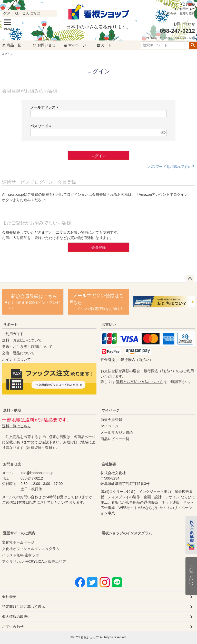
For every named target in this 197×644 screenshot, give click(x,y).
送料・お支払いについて (22, 340)
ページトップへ (190, 279)
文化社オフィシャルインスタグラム (31, 549)
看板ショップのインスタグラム (127, 533)
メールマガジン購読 (117, 432)
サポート (10, 325)
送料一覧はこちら (16, 426)
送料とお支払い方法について (139, 382)
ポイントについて (16, 359)
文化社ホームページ (18, 542)
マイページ (75, 45)
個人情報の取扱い (16, 617)
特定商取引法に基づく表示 (24, 607)
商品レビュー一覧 (115, 439)
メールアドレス (45, 107)
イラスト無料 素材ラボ (21, 555)
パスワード (42, 126)
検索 (193, 45)
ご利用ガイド (186, 9)
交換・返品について (18, 353)
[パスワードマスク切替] (163, 132)
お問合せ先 (12, 464)
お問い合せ (44, 45)
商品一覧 (12, 45)
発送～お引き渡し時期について (27, 347)
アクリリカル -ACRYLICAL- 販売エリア (34, 562)
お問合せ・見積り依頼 (180, 14)
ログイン (171, 4)
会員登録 (189, 4)
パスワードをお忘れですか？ (172, 167)
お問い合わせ (13, 627)
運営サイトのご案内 (19, 533)
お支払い (109, 325)
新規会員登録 (111, 420)
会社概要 (109, 464)
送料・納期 (12, 410)
